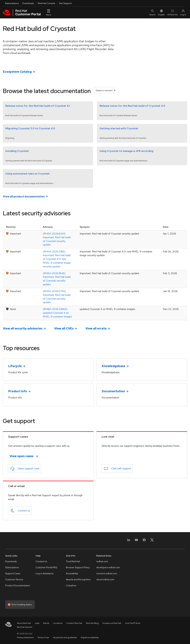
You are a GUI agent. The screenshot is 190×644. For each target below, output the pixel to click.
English (161, 12)
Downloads (28, 3)
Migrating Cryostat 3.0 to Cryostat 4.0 (30, 128)
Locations (58, 623)
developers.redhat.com (108, 567)
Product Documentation (18, 585)
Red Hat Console (47, 3)
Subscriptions (12, 3)
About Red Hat (24, 623)
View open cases (22, 456)
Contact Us (41, 561)
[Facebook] (144, 541)
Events (46, 623)
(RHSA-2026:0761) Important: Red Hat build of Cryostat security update (57, 297)
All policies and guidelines (65, 637)
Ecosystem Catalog (17, 72)
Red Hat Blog (92, 623)
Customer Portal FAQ (46, 567)
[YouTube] (136, 541)
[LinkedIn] (129, 541)
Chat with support (121, 468)
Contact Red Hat (74, 623)
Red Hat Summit (25, 627)
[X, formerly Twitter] (152, 541)
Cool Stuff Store (133, 623)
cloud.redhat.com (105, 579)
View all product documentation (24, 196)
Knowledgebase (114, 366)
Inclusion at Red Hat (112, 623)
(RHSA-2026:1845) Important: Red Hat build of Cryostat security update (57, 279)
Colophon (71, 585)
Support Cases (13, 573)
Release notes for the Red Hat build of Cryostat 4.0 (132, 106)
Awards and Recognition (78, 579)
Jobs (37, 623)
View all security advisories (23, 328)
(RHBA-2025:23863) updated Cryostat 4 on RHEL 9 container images (57, 313)
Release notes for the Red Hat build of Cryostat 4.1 (38, 106)
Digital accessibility (90, 637)
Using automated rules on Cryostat (28, 174)
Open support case (29, 468)
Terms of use (43, 637)
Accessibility (72, 573)
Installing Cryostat (17, 151)
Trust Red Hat (73, 561)
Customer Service (14, 579)
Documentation (113, 391)
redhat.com (102, 561)
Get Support (65, 3)
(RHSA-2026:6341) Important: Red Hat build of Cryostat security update (57, 239)
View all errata (96, 328)
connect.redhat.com (107, 573)
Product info (18, 391)
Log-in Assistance (45, 573)
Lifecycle (15, 366)
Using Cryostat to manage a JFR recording (126, 151)
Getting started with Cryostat (119, 128)
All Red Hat (172, 12)
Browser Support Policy (78, 567)
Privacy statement (25, 637)
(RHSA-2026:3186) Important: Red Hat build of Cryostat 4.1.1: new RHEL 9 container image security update (57, 259)
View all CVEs (64, 328)
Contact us (24, 511)
